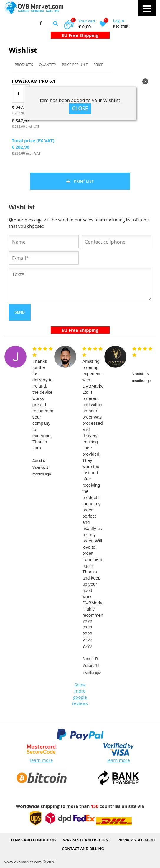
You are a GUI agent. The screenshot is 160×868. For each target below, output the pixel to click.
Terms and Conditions (33, 840)
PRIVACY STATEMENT (136, 840)
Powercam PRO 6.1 (34, 81)
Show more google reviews (80, 694)
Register (121, 26)
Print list (80, 181)
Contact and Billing (83, 849)
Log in (119, 21)
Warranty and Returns (87, 840)
